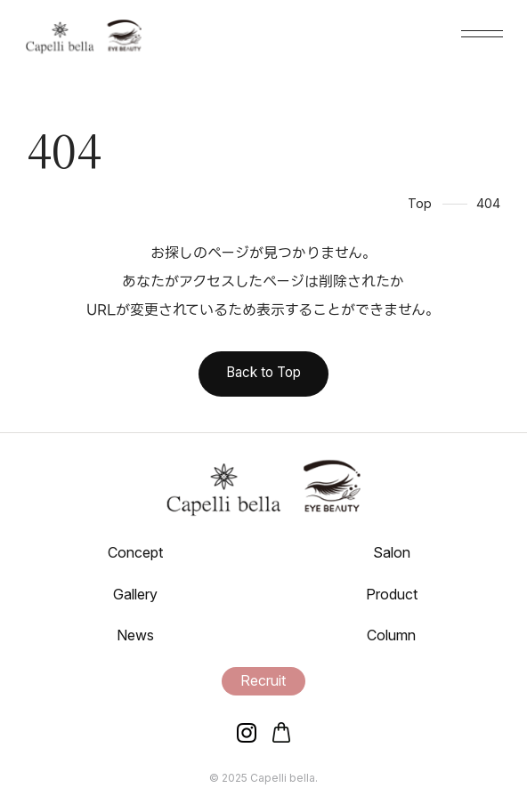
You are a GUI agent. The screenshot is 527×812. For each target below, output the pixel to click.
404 (488, 203)
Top (420, 203)
